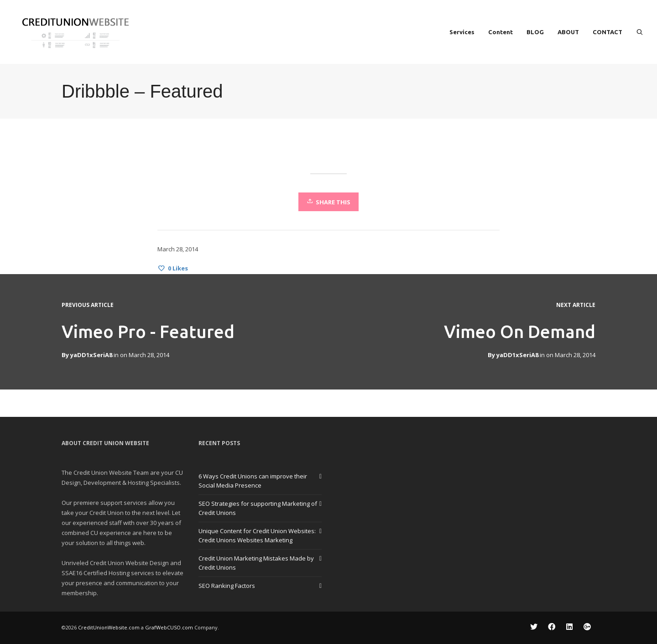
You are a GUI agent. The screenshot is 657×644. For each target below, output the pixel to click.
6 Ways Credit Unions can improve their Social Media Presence (253, 481)
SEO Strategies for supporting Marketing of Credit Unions (258, 508)
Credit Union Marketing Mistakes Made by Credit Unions (256, 563)
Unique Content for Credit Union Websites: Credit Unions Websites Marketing (257, 535)
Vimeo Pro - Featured (148, 332)
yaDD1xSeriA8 (517, 355)
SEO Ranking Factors (227, 586)
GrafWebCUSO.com (169, 627)
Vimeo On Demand (520, 332)
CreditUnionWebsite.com (109, 627)
